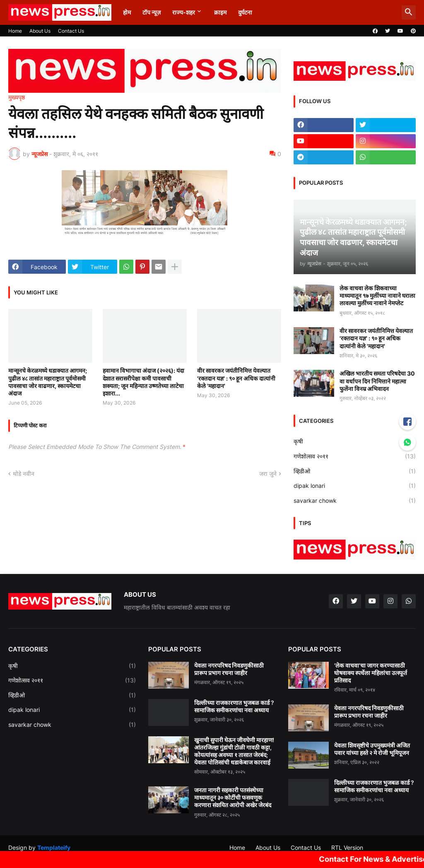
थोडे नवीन (24, 474)
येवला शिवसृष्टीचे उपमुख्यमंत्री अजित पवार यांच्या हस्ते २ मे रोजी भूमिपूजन (372, 749)
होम (127, 12)
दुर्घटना (245, 12)
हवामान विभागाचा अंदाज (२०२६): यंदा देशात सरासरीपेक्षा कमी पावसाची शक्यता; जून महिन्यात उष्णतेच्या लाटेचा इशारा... (143, 382)
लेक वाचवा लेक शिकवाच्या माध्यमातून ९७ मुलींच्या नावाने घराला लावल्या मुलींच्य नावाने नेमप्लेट (377, 295)
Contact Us (71, 31)
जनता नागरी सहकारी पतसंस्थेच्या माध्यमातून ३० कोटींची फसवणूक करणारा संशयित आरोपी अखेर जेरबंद (233, 797)
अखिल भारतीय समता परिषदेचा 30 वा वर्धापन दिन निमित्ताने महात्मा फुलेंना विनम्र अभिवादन (377, 381)
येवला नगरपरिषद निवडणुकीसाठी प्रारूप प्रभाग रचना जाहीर (229, 669)
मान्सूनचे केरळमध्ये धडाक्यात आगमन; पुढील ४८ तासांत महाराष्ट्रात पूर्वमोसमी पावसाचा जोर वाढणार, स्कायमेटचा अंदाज (48, 382)
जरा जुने (268, 474)
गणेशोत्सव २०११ (355, 456)
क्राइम (220, 12)
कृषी (355, 441)
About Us (40, 31)
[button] (409, 12)
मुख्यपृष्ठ (17, 97)
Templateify (54, 848)
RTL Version (347, 848)
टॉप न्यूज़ (152, 12)
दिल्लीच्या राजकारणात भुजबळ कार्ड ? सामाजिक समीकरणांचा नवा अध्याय (234, 706)
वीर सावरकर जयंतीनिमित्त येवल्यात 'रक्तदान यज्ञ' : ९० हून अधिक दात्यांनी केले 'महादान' (236, 378)
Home (15, 31)
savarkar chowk (355, 501)
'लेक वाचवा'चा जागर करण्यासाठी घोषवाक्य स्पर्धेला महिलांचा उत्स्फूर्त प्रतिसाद (371, 673)
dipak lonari (355, 486)
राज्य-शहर (184, 12)
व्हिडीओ (355, 471)
